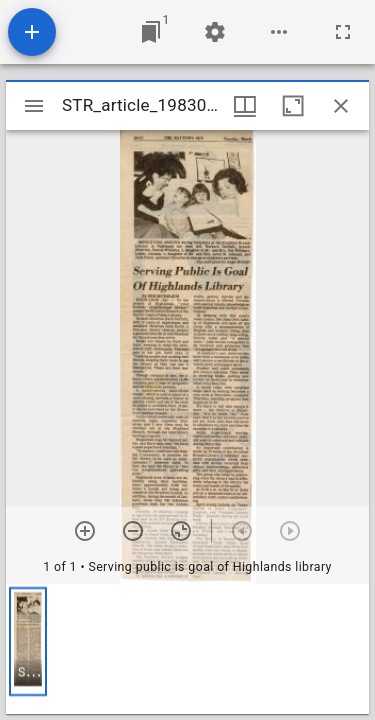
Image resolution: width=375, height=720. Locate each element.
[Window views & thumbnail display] (245, 106)
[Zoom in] (85, 531)
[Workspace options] (279, 32)
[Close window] (341, 106)
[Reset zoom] (181, 531)
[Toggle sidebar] (34, 106)
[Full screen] (343, 32)
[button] (28, 641)
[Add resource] (32, 32)
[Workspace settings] (215, 32)
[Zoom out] (133, 531)
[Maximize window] (293, 106)
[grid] (187, 649)
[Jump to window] (151, 32)
